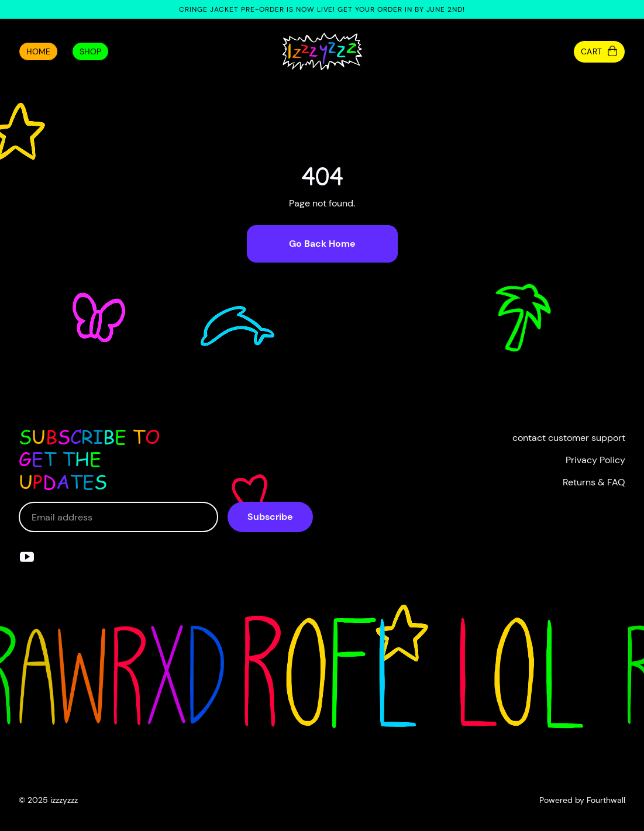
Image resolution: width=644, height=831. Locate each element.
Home (38, 51)
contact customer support (569, 438)
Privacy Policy (595, 460)
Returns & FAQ (594, 482)
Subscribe (270, 517)
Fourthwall (606, 800)
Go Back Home (322, 244)
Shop (90, 51)
